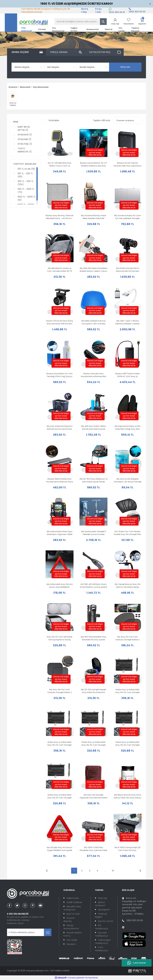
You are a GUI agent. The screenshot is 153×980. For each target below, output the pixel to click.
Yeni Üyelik (72, 940)
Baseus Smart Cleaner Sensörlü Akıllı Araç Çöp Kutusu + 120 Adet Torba (128, 164)
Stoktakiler (54, 120)
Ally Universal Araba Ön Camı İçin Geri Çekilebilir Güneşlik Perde (128, 217)
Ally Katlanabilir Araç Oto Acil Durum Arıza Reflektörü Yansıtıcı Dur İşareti (60, 586)
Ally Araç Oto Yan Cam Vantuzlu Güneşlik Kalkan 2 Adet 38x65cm (128, 638)
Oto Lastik (122, 29)
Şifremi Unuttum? (100, 904)
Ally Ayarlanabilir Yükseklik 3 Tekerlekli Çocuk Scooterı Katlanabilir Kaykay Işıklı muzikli (94, 533)
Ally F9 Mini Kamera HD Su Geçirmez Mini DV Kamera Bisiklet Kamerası (127, 270)
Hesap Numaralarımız (71, 927)
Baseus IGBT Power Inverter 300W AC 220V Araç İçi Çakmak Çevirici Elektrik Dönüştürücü (127, 375)
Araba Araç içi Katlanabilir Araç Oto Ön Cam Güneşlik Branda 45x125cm (94, 744)
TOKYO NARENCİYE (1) (25, 150)
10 (113, 871)
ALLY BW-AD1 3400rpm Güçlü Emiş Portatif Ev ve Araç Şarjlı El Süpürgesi (94, 586)
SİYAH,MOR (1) (25, 135)
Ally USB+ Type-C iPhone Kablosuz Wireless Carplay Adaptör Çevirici (127, 322)
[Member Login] (115, 22)
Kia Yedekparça (101, 927)
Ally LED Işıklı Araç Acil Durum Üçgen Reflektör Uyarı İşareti (60, 849)
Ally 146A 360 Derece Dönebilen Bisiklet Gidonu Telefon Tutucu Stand (93, 270)
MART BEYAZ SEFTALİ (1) (24, 128)
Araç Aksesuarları (41, 87)
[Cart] (142, 22)
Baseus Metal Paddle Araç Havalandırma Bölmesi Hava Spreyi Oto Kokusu (60, 480)
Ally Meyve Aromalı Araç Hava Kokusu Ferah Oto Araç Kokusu (127, 796)
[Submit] (48, 932)
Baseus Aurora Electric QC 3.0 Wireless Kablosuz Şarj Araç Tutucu (93, 164)
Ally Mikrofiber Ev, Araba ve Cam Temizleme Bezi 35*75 (60, 270)
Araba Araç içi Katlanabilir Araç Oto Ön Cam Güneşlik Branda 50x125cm (59, 744)
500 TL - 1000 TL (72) (26, 191)
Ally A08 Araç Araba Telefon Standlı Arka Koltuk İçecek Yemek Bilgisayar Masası (94, 428)
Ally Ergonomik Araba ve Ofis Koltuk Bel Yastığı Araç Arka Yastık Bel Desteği (128, 428)
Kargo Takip (98, 10)
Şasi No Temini (106, 921)
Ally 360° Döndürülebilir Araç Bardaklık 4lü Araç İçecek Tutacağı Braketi (93, 638)
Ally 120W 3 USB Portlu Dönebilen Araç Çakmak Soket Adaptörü (93, 849)
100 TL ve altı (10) (26, 169)
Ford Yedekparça (101, 949)
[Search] (81, 22)
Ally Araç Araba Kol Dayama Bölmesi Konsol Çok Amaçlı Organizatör (60, 428)
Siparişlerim (104, 910)
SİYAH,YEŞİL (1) (25, 144)
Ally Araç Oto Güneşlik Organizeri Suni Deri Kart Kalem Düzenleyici (94, 796)
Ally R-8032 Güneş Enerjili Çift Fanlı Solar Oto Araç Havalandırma (127, 849)
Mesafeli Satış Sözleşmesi (72, 908)
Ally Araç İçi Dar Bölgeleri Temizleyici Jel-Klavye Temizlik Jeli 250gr (128, 480)
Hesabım (71, 944)
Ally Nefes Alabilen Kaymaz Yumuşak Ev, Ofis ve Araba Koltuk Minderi (93, 322)
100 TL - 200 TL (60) (25, 175)
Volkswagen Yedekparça (103, 942)
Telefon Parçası (135, 29)
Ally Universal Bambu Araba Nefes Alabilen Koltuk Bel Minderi (94, 217)
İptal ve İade (73, 914)
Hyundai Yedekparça (101, 934)
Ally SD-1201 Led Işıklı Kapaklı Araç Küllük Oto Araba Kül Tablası (93, 691)
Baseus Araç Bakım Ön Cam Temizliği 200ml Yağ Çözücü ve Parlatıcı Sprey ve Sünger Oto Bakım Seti (60, 375)
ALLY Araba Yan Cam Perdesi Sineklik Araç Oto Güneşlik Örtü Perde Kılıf (127, 533)
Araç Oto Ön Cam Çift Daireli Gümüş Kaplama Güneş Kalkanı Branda (60, 638)
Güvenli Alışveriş (69, 920)
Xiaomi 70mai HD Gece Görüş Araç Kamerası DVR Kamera (60, 322)
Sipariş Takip (84, 10)
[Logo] (26, 22)
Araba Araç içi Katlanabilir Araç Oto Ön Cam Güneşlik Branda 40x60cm (59, 796)
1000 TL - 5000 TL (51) (27, 198)
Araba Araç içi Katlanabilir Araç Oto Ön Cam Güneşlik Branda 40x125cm (127, 744)
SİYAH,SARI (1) (24, 139)
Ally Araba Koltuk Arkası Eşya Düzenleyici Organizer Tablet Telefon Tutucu (59, 533)
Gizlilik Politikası (74, 902)
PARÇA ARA (125, 67)
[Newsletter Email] (29, 932)
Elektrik (109, 29)
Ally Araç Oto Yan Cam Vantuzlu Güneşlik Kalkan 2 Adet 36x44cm (60, 691)
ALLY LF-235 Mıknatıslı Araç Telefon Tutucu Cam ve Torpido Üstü (60, 164)
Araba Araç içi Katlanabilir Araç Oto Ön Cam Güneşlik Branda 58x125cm (127, 691)
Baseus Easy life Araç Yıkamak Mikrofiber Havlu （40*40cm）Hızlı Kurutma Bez (59, 217)
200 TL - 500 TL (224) (26, 183)
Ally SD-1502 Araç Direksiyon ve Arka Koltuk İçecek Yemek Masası (93, 480)
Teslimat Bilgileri (101, 915)
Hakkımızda (73, 898)
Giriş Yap (103, 898)
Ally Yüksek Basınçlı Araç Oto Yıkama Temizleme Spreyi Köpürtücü (128, 586)
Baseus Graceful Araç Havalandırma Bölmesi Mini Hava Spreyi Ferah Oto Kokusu (93, 375)
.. (105, 871)
